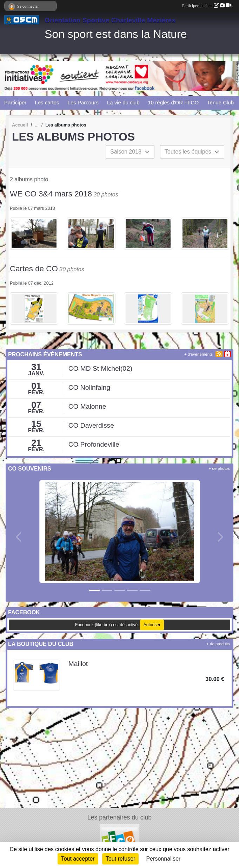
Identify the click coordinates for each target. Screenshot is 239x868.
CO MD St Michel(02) (100, 368)
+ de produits (218, 644)
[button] (19, 537)
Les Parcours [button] (83, 102)
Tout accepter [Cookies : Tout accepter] (78, 859)
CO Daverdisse (91, 425)
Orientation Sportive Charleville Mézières (110, 20)
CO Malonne (87, 406)
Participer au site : (207, 6)
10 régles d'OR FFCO (174, 102)
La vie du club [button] (123, 102)
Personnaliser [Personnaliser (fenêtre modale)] (164, 859)
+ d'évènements (198, 354)
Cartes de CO (34, 269)
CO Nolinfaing (89, 387)
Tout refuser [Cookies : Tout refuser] (120, 859)
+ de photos (219, 468)
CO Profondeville (94, 444)
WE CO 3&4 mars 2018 (51, 194)
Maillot (78, 664)
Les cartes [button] (47, 102)
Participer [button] (15, 102)
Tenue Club (220, 102)
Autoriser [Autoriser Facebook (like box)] (152, 625)
